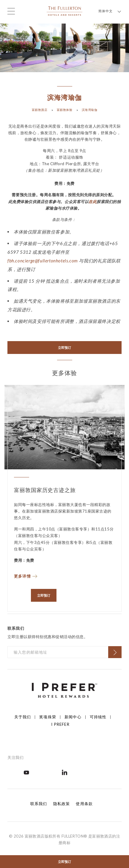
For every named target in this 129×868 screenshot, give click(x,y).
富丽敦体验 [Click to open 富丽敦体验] (65, 110)
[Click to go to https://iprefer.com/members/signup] (64, 690)
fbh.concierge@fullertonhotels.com (43, 261)
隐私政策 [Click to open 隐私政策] (62, 804)
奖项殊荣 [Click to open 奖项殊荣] (48, 717)
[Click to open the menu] (11, 11)
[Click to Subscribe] (115, 652)
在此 (93, 202)
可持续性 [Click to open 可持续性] (98, 717)
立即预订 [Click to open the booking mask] (64, 862)
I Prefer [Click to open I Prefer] (60, 724)
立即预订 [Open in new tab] (64, 348)
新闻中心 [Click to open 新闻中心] (73, 717)
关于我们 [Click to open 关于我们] (23, 717)
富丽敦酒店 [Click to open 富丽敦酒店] (40, 110)
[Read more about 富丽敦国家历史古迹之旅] (64, 575)
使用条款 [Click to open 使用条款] (84, 804)
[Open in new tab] (26, 772)
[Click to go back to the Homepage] (64, 10)
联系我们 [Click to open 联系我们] (39, 804)
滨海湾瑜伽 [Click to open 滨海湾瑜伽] (90, 110)
